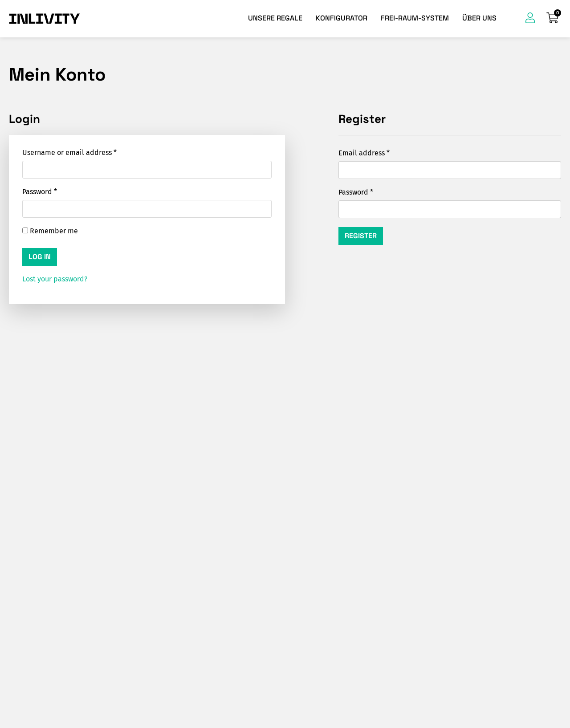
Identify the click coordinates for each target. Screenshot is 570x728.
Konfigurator (342, 18)
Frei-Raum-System (415, 18)
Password (40, 192)
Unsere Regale (275, 18)
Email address (364, 153)
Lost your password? (55, 279)
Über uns (479, 18)
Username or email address (69, 153)
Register (361, 236)
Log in (40, 257)
